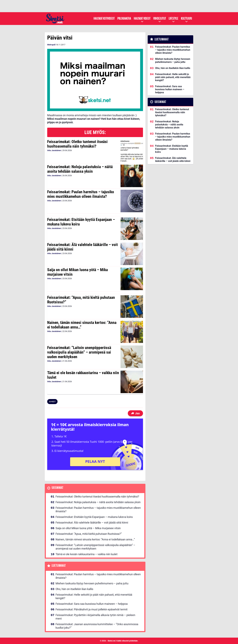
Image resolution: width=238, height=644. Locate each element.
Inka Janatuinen (54, 150)
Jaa (135, 413)
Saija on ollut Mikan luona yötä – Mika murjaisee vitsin (77, 272)
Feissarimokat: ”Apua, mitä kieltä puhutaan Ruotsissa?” (81, 300)
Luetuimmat (59, 566)
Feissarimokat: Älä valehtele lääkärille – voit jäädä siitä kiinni (82, 247)
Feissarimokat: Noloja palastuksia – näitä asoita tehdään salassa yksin (80, 169)
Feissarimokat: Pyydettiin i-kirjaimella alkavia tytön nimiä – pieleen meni (95, 617)
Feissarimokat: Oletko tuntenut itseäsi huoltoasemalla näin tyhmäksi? (77, 144)
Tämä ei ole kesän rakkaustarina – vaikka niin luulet (83, 375)
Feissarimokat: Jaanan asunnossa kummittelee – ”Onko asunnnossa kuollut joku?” (97, 626)
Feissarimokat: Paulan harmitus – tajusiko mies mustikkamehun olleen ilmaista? (81, 194)
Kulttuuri (186, 19)
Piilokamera (124, 19)
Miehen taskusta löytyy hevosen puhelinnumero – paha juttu (92, 583)
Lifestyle (173, 19)
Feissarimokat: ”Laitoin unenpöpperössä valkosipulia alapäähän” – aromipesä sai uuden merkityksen (79, 352)
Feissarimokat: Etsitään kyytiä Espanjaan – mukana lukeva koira (81, 222)
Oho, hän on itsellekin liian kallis (74, 589)
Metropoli (51, 45)
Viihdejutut (160, 19)
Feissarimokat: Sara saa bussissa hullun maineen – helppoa (92, 604)
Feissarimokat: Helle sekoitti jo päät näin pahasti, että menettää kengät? (94, 596)
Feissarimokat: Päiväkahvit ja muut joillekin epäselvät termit (92, 609)
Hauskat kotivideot (104, 19)
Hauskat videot (142, 19)
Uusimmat (57, 488)
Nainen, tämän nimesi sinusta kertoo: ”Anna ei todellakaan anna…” (82, 325)
